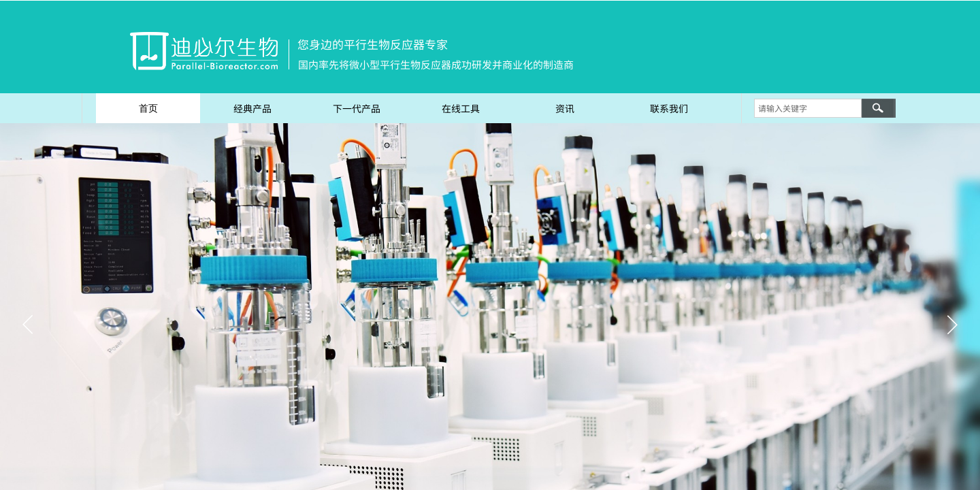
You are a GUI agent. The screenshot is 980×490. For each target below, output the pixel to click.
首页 (148, 108)
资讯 (565, 108)
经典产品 (252, 108)
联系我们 (669, 108)
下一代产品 (357, 108)
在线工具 (461, 108)
